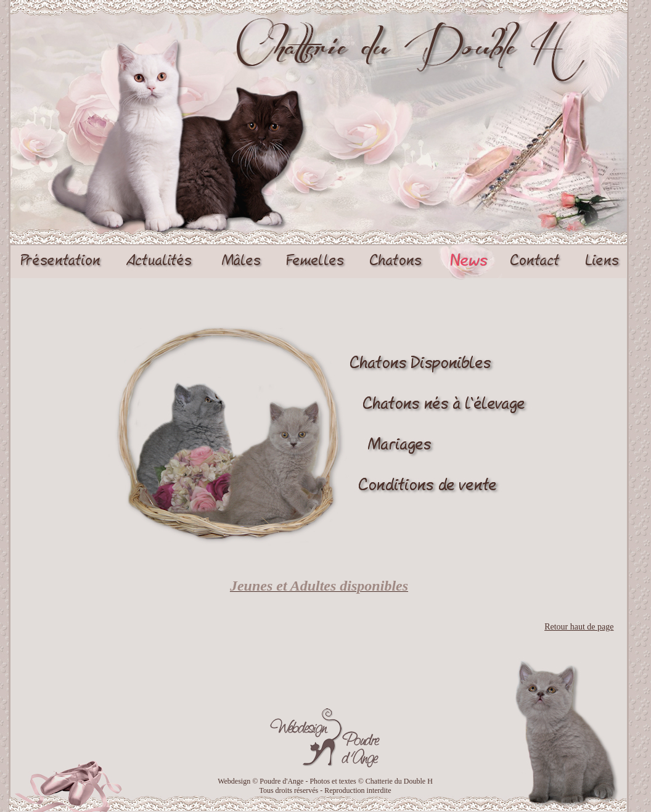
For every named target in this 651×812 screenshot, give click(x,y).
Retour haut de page (579, 627)
